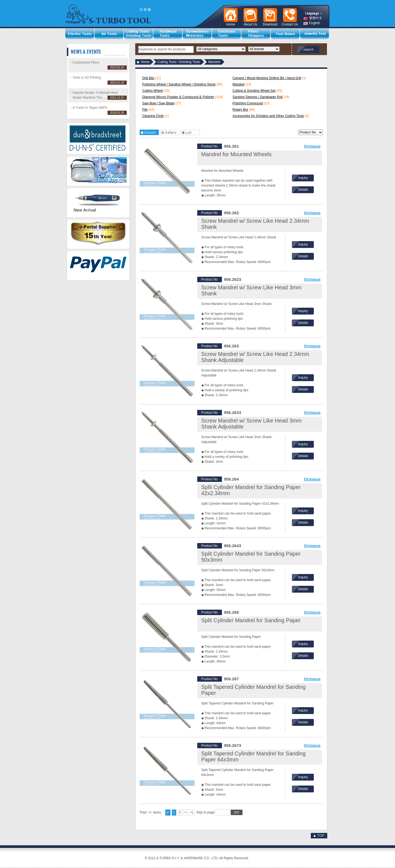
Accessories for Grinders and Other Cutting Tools (268, 116)
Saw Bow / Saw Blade (158, 103)
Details (303, 190)
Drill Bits (148, 78)
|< (168, 812)
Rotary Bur (240, 110)
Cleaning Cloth (153, 116)
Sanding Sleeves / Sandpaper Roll (258, 97)
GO (237, 812)
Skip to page (219, 812)
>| (191, 812)
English (312, 23)
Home (145, 62)
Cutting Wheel (153, 91)
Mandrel (239, 84)
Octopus (312, 146)
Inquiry (303, 178)
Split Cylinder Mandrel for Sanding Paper (251, 620)
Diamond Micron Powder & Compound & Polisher (178, 97)
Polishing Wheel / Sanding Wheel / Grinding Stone (179, 84)
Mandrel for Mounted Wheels (237, 154)
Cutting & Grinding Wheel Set (254, 91)
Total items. (151, 812)
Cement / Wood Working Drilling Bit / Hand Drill (267, 78)
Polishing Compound (248, 103)
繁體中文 (313, 18)
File (145, 110)
